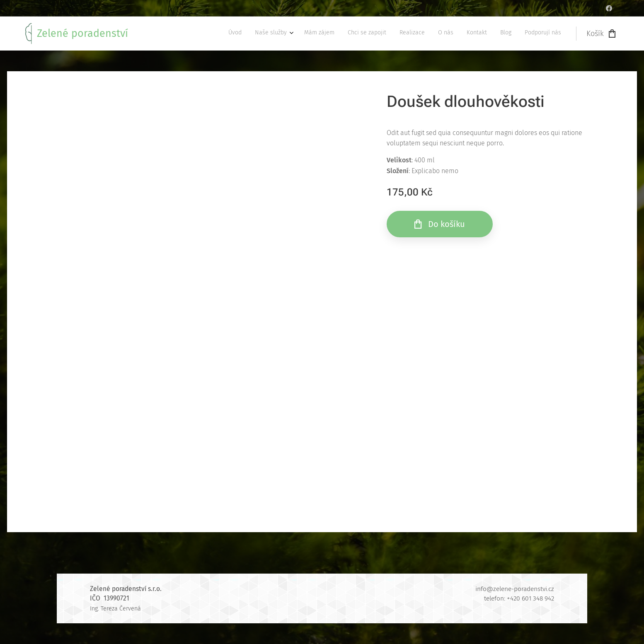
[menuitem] (453, 34)
